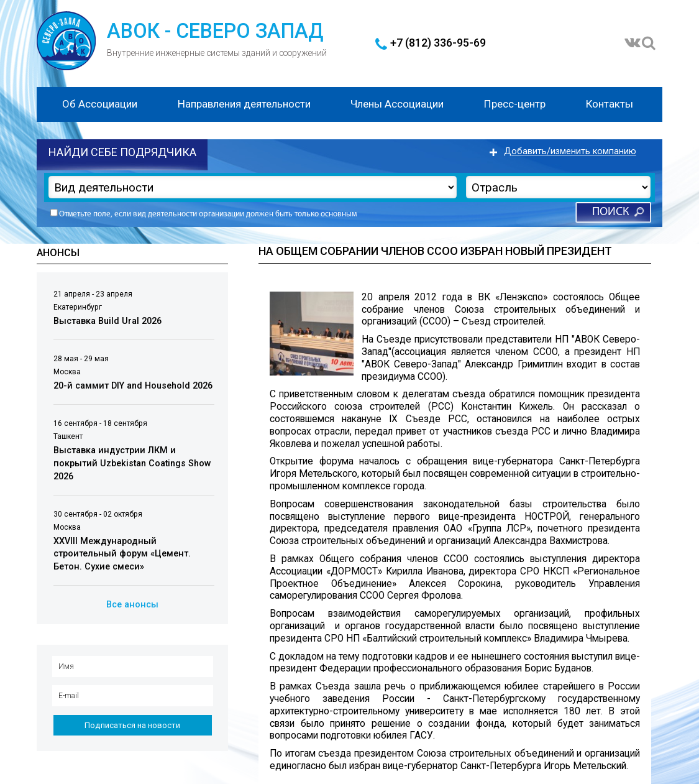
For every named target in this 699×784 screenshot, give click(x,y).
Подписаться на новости (132, 725)
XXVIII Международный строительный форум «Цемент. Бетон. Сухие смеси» (122, 554)
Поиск (610, 212)
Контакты (610, 104)
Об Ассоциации (100, 104)
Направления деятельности (244, 104)
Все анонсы (132, 605)
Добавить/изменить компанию (570, 151)
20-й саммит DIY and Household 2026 (133, 386)
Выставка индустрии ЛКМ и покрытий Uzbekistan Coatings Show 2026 (132, 463)
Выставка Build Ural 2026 (107, 321)
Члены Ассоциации (397, 104)
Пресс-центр (515, 104)
